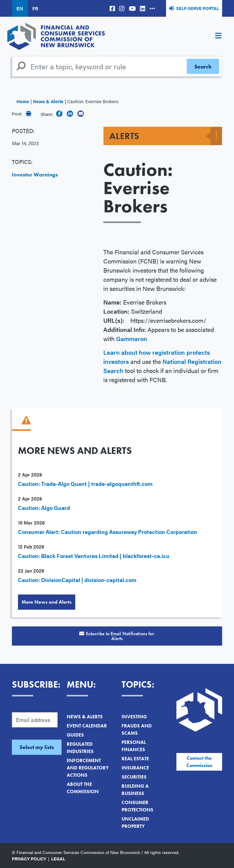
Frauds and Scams (137, 729)
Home (23, 101)
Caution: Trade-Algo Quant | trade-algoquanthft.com (85, 484)
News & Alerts (48, 101)
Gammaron (132, 338)
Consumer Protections (137, 806)
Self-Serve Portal (198, 8)
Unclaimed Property (135, 823)
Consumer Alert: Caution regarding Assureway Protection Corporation (108, 532)
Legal (58, 859)
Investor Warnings (35, 174)
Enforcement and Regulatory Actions (88, 768)
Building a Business (135, 790)
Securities (134, 777)
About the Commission (83, 788)
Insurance (135, 768)
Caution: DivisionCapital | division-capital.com (77, 580)
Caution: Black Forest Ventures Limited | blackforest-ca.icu (94, 556)
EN (20, 8)
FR (35, 8)
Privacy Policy (29, 859)
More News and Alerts (47, 602)
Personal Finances (134, 746)
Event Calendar (87, 726)
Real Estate (135, 759)
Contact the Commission (199, 762)
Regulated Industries (80, 748)
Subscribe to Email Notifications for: (117, 636)
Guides (75, 735)
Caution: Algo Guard (44, 508)
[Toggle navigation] (218, 37)
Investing (134, 717)
